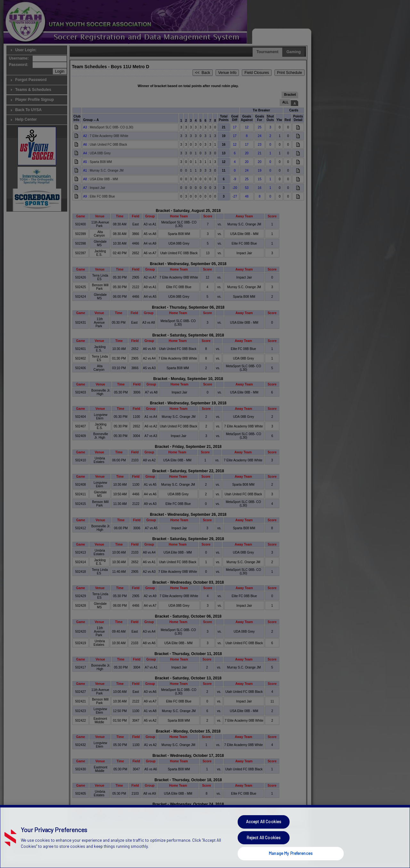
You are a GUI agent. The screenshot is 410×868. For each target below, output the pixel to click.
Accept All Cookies (264, 834)
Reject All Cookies (264, 850)
